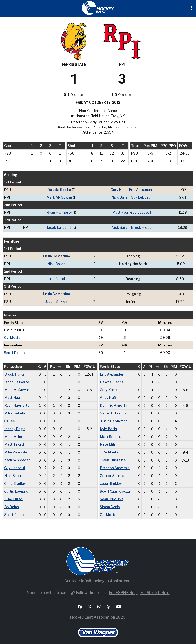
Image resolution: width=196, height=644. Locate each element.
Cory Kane (119, 190)
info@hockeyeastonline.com (106, 576)
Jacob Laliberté (59, 227)
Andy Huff (108, 395)
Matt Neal (120, 212)
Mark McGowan (59, 197)
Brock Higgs (142, 227)
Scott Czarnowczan (116, 487)
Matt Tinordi (14, 441)
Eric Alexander (141, 190)
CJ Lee (10, 418)
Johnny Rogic (15, 426)
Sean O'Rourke (112, 495)
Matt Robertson (113, 434)
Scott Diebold (15, 351)
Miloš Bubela (15, 411)
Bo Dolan (11, 502)
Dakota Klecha (59, 190)
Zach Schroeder (17, 456)
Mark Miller (13, 434)
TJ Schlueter (110, 449)
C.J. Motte (12, 336)
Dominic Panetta (114, 403)
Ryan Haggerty (59, 212)
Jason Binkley (56, 300)
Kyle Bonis (108, 426)
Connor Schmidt (113, 472)
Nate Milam (109, 441)
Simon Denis (110, 502)
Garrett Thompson (115, 411)
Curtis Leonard (16, 487)
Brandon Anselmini (115, 464)
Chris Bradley (15, 479)
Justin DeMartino (56, 255)
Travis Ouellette (113, 456)
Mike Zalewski (16, 449)
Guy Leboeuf (141, 197)
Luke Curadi (56, 278)
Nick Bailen (120, 197)
